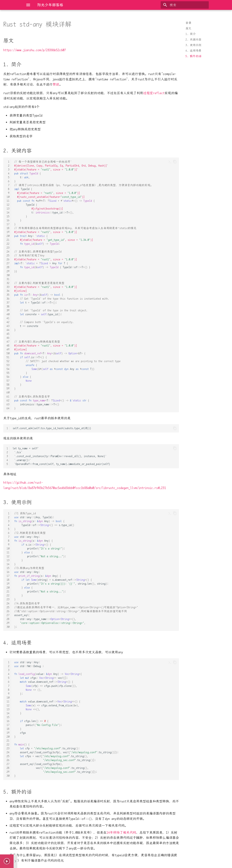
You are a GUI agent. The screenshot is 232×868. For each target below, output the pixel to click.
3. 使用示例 (193, 45)
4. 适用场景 (193, 51)
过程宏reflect (154, 93)
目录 (188, 23)
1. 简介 (191, 34)
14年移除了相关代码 (121, 833)
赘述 (56, 84)
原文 (188, 28)
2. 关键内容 (193, 39)
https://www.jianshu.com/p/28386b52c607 (35, 50)
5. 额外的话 (193, 56)
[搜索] (185, 5)
